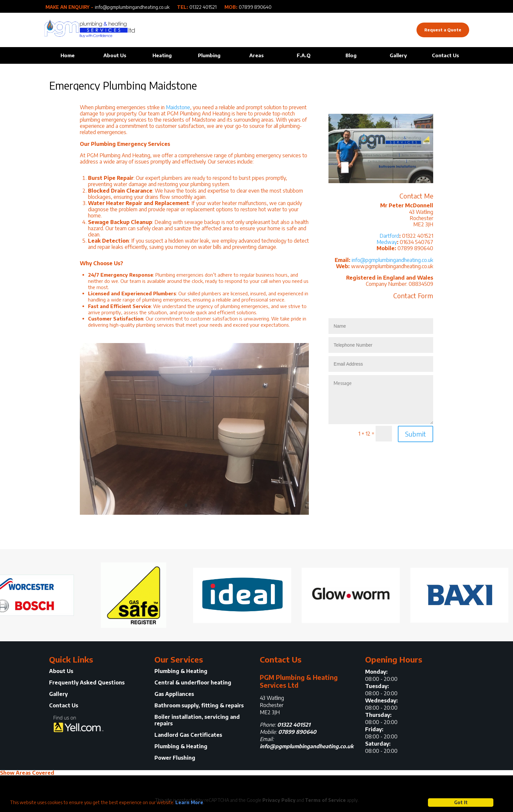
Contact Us (445, 55)
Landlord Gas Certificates (188, 735)
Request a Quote (443, 30)
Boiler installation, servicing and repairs (197, 720)
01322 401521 (203, 7)
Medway (387, 242)
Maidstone (178, 107)
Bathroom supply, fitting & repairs (199, 706)
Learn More (189, 802)
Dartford (389, 236)
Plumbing (209, 55)
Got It (461, 802)
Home (68, 55)
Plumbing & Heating (181, 671)
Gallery (398, 55)
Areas (256, 55)
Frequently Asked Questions (87, 683)
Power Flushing (175, 758)
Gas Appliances (174, 694)
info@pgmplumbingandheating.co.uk (132, 7)
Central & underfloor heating (193, 683)
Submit (416, 434)
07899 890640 (255, 7)
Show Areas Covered (27, 773)
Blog (351, 55)
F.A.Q (304, 55)
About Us (115, 55)
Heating (162, 55)
